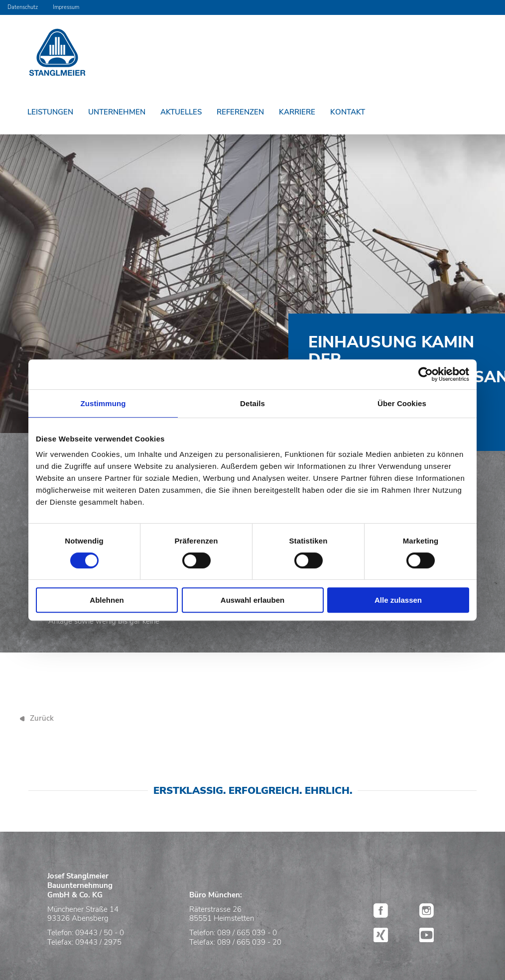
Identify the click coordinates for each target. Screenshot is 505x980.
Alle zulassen (398, 600)
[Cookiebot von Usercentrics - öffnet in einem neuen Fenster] (426, 374)
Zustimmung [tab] (103, 403)
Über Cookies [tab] (402, 403)
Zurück (42, 718)
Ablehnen (107, 600)
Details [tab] (252, 403)
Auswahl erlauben (252, 600)
